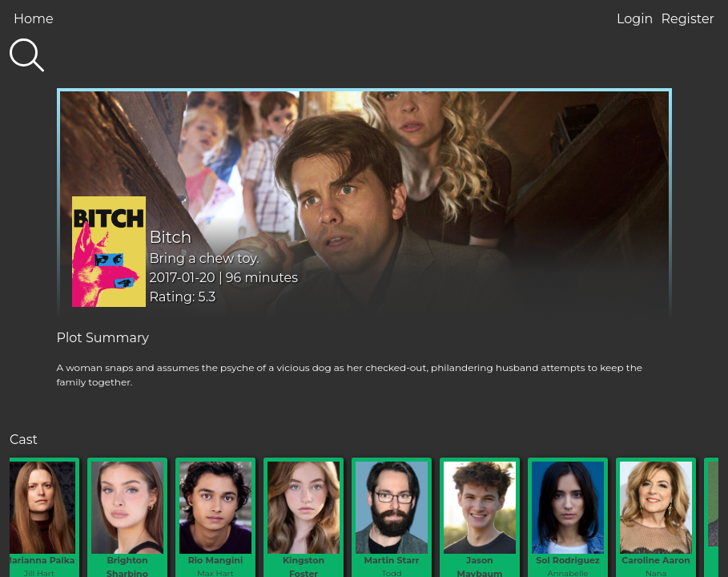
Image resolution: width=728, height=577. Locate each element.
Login (635, 19)
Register (688, 19)
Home (34, 19)
